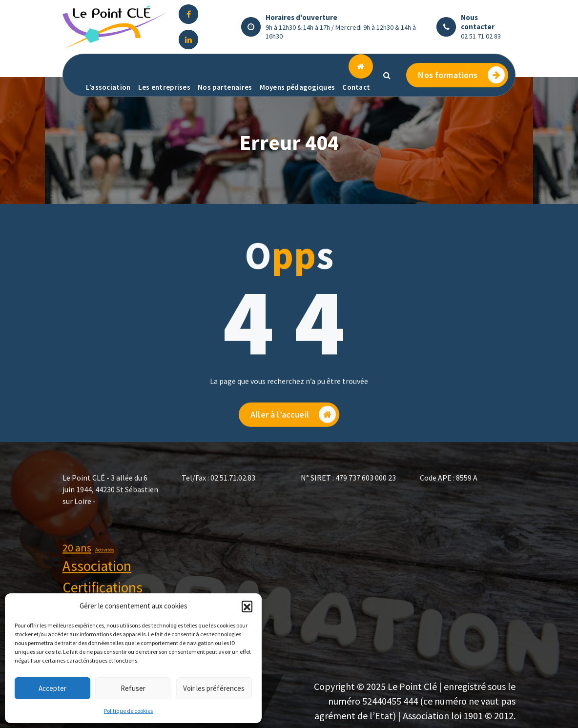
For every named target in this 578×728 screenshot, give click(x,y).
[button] (247, 606)
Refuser (133, 688)
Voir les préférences (214, 688)
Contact (356, 87)
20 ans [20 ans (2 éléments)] (77, 558)
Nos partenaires (225, 87)
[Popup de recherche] (387, 75)
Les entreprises (165, 87)
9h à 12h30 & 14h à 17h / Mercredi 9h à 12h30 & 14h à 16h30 (341, 32)
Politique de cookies (128, 711)
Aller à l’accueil (293, 435)
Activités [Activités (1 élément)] (105, 560)
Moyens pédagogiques (298, 87)
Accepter (52, 688)
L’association (108, 87)
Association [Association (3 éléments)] (97, 576)
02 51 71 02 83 (481, 36)
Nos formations (461, 75)
